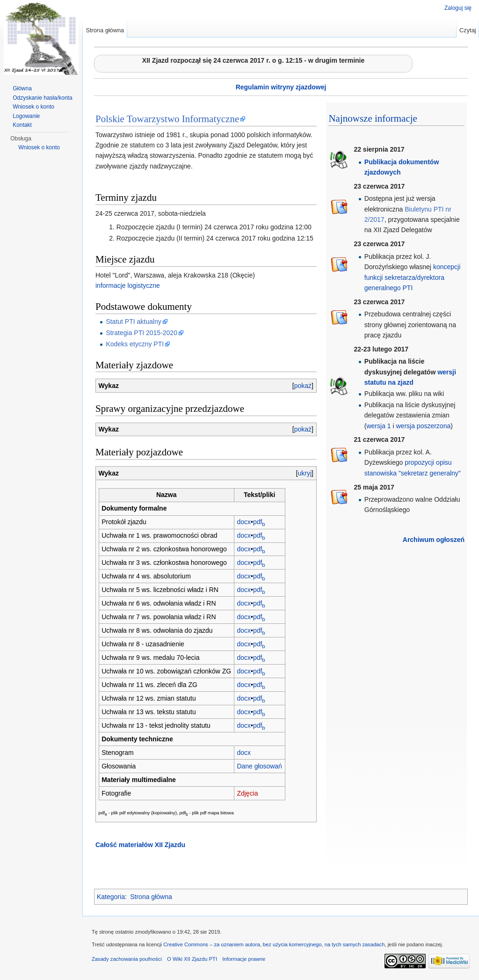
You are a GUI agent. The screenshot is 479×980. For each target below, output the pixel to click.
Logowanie (26, 116)
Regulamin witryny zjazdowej (281, 87)
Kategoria (111, 897)
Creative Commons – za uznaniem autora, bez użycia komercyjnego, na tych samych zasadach (274, 944)
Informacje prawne (244, 959)
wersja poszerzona (424, 426)
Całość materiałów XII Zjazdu (140, 845)
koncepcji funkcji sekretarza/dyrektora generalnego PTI (412, 277)
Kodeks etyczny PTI (135, 344)
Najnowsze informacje (373, 118)
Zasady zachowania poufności (127, 959)
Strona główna (151, 897)
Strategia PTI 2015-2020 (142, 333)
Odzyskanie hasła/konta (42, 98)
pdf (259, 522)
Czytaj (468, 30)
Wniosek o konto (33, 107)
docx (244, 522)
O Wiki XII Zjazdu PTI (192, 959)
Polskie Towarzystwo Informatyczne (167, 119)
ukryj (305, 473)
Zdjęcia (247, 793)
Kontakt (22, 125)
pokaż (303, 386)
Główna (22, 88)
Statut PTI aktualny (133, 322)
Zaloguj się (458, 8)
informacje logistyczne (128, 285)
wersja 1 (378, 426)
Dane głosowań (259, 766)
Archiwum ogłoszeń (434, 540)
